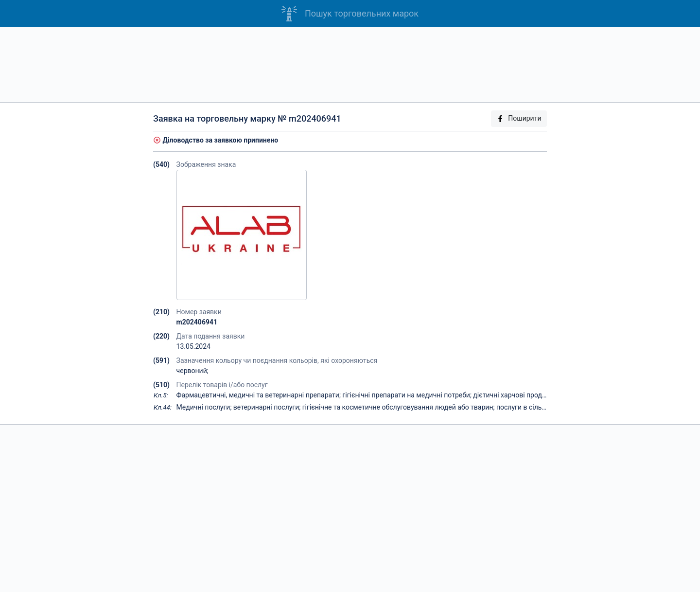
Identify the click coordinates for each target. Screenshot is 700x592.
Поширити (519, 118)
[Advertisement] (350, 65)
